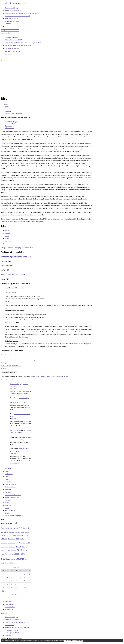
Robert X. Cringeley (15, 248)
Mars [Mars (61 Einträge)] (28, 544)
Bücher (7, 473)
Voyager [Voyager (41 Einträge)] (13, 564)
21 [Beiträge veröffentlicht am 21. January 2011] (20, 585)
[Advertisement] (62, 80)
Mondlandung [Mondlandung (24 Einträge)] (12, 548)
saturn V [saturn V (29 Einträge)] (25, 552)
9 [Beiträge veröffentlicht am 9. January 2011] (29, 579)
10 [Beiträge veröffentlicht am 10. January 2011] (3, 582)
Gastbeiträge (9, 493)
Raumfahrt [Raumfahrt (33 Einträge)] (8, 552)
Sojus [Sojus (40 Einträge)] (11, 555)
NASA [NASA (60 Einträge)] (18, 548)
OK (66, 642)
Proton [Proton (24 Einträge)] (2, 552)
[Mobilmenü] (6, 33)
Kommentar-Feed (10, 608)
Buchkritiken (9, 475)
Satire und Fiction (10, 512)
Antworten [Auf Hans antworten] (21, 288)
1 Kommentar (9, 128)
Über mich (8, 54)
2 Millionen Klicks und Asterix (13, 275)
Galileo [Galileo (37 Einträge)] (22, 540)
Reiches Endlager (24, 399)
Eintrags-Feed (9, 606)
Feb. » (19, 595)
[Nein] (83, 642)
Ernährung (8, 491)
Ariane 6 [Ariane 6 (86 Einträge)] (25, 529)
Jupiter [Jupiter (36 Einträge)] (23, 544)
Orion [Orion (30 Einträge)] (23, 548)
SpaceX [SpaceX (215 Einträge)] (6, 560)
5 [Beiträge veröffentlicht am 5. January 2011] (12, 579)
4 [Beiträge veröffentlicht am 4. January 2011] (7, 579)
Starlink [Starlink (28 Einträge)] (13, 560)
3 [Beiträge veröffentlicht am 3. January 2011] (3, 579)
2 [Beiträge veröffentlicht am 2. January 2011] (29, 575)
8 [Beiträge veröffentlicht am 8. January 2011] (25, 579)
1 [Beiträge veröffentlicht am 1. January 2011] (25, 575)
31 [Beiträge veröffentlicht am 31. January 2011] (3, 592)
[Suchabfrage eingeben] (10, 30)
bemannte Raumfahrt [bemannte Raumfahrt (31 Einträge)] (15, 533)
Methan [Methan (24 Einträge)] (3, 548)
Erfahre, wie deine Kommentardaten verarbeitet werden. (52, 378)
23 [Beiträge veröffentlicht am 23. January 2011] (29, 585)
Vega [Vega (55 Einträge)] (3, 564)
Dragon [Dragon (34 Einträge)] (14, 537)
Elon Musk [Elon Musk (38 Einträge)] (20, 537)
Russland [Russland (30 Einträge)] (14, 552)
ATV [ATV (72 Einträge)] (6, 533)
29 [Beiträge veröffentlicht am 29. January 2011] (25, 589)
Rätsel (7, 509)
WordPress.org (9, 611)
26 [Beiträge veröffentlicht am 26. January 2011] (12, 589)
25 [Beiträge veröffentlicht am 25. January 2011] (7, 589)
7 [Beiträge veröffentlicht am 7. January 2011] (20, 579)
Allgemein (8, 126)
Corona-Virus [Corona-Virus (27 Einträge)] (8, 537)
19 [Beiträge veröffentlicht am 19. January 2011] (12, 585)
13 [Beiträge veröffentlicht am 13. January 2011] (16, 582)
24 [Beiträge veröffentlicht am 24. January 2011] (3, 589)
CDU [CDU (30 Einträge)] (2, 537)
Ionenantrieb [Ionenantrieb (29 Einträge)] (4, 544)
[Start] (6, 104)
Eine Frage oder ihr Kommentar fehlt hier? (18, 46)
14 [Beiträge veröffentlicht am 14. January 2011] (20, 582)
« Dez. (14, 595)
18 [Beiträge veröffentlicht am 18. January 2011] (7, 585)
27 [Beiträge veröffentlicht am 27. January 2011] (16, 589)
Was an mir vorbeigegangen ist (14, 517)
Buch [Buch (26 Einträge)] (22, 533)
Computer (8, 483)
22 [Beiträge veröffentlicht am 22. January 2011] (25, 585)
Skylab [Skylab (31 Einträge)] (3, 555)
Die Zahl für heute (10, 488)
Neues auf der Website (12, 48)
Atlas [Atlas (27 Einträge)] (2, 533)
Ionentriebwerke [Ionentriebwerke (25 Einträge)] (12, 544)
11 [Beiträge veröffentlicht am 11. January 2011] (7, 582)
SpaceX (7, 514)
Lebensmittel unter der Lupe (13, 496)
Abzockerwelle (7, 266)
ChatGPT (8, 478)
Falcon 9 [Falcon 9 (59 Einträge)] (4, 540)
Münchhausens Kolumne (12, 499)
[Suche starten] (20, 61)
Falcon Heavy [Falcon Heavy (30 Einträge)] (12, 540)
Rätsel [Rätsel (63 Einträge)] (19, 551)
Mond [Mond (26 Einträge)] (6, 548)
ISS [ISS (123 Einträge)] (18, 544)
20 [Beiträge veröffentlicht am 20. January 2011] (16, 585)
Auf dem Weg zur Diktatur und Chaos (16, 257)
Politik (7, 504)
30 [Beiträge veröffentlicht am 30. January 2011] (29, 589)
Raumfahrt (8, 507)
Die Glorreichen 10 (11, 486)
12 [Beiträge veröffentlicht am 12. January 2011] (12, 582)
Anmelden (8, 603)
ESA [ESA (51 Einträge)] (26, 537)
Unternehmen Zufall (28, 248)
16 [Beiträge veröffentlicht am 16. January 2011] (29, 582)
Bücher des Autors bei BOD (14, 40)
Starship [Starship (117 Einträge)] (20, 560)
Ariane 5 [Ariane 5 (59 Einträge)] (17, 529)
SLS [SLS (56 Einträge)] (7, 555)
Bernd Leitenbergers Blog (14, 3)
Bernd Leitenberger (11, 122)
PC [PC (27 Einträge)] (26, 548)
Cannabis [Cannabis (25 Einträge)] (27, 533)
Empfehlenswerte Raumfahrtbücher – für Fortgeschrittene (23, 43)
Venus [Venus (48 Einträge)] (7, 564)
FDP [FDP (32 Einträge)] (18, 540)
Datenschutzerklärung (12, 37)
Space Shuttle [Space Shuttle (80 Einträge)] (20, 555)
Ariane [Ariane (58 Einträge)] (10, 529)
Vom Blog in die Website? (13, 51)
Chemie (7, 480)
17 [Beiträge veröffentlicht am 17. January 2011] (3, 585)
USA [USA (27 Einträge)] (26, 560)
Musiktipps (8, 501)
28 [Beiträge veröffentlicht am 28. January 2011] (20, 589)
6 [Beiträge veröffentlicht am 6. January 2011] (16, 579)
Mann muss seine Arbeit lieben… (14, 113)
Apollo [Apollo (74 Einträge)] (4, 529)
